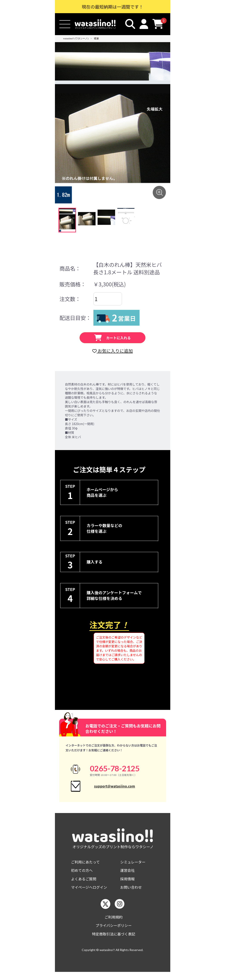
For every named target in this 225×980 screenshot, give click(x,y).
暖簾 (96, 38)
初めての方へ (83, 876)
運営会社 (128, 876)
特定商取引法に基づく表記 (114, 942)
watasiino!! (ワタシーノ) (76, 38)
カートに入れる (112, 338)
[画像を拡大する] (159, 192)
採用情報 (128, 885)
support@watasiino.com (115, 789)
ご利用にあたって (87, 867)
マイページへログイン (91, 894)
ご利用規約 (114, 924)
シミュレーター (134, 867)
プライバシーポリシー (114, 933)
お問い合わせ (132, 894)
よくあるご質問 (85, 885)
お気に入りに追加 (112, 351)
